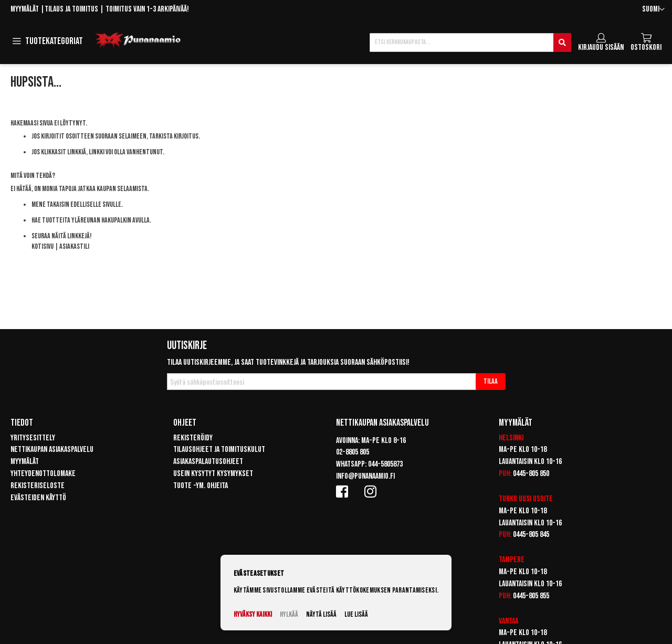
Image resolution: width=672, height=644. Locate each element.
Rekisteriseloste (38, 486)
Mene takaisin (50, 204)
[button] (653, 10)
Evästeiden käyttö (38, 498)
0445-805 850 (531, 474)
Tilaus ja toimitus (71, 9)
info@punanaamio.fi (365, 476)
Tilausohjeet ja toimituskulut (219, 450)
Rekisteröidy (193, 438)
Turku (508, 499)
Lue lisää (356, 614)
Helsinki (511, 438)
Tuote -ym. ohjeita (201, 486)
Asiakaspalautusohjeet (208, 462)
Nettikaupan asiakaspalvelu (52, 450)
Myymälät (25, 9)
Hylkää (289, 614)
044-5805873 (385, 464)
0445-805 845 (531, 535)
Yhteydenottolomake (43, 474)
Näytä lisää (321, 614)
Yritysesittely (33, 438)
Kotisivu (43, 246)
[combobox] (470, 43)
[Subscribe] (491, 382)
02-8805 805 (353, 452)
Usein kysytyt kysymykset (213, 474)
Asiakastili (74, 246)
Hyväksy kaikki (253, 614)
